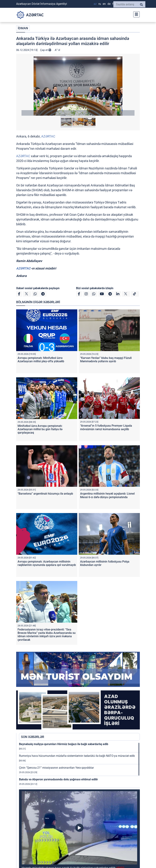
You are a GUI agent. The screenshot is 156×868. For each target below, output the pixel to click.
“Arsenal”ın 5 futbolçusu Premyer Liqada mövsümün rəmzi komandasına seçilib (106, 427)
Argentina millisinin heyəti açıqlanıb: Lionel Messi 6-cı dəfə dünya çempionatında (107, 495)
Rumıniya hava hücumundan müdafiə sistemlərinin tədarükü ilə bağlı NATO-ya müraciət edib (77, 756)
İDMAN (23, 28)
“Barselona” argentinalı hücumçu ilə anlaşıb (45, 494)
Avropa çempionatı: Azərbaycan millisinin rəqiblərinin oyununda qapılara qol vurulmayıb (47, 563)
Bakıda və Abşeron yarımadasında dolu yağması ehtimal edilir (58, 779)
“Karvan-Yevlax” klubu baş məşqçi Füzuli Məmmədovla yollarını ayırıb (106, 360)
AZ (95, 4)
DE (109, 4)
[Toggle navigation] (135, 14)
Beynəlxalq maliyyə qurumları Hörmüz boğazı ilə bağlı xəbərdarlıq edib (64, 744)
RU (100, 4)
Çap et (46, 50)
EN (104, 4)
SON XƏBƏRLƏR (33, 737)
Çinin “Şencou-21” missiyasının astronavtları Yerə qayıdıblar (56, 768)
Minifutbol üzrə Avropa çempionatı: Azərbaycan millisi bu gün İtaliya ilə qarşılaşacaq (40, 429)
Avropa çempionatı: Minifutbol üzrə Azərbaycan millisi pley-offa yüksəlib (41, 360)
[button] (78, 86)
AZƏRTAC (48, 136)
